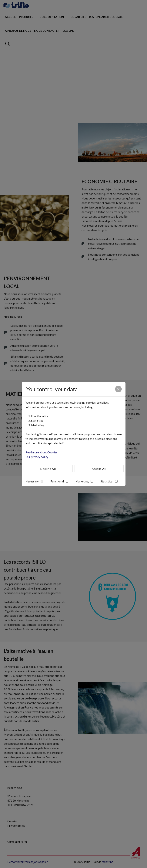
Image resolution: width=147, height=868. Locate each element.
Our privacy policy (37, 457)
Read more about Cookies (42, 452)
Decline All (48, 469)
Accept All (99, 469)
